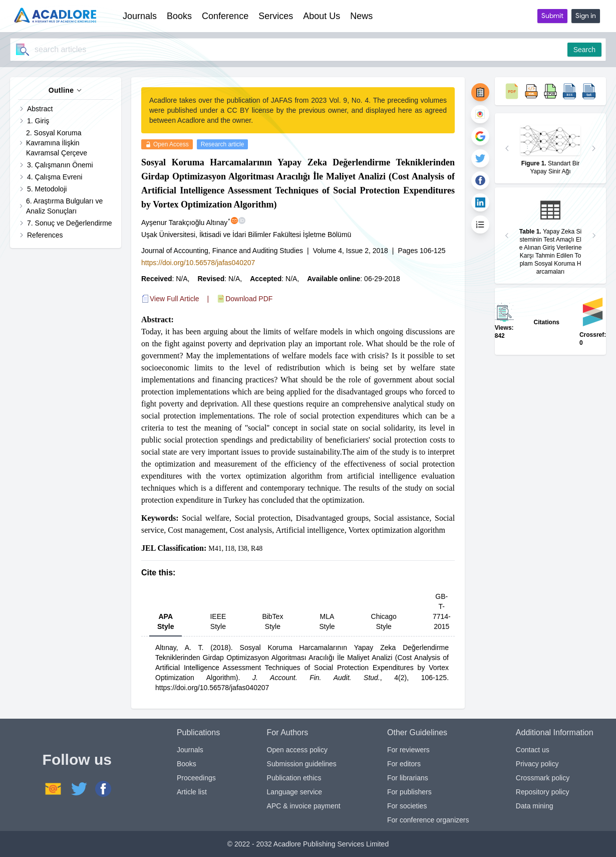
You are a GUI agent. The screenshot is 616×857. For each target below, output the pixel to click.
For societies (407, 806)
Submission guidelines (302, 764)
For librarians (408, 778)
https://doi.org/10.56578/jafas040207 (198, 263)
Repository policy (543, 792)
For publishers (409, 792)
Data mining (535, 806)
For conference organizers (428, 820)
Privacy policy (537, 764)
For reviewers (408, 750)
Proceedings (196, 778)
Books (187, 764)
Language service (295, 792)
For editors (404, 764)
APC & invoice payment (304, 806)
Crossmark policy (543, 778)
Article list (192, 792)
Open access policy (297, 750)
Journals (190, 750)
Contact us (533, 750)
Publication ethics (294, 778)
